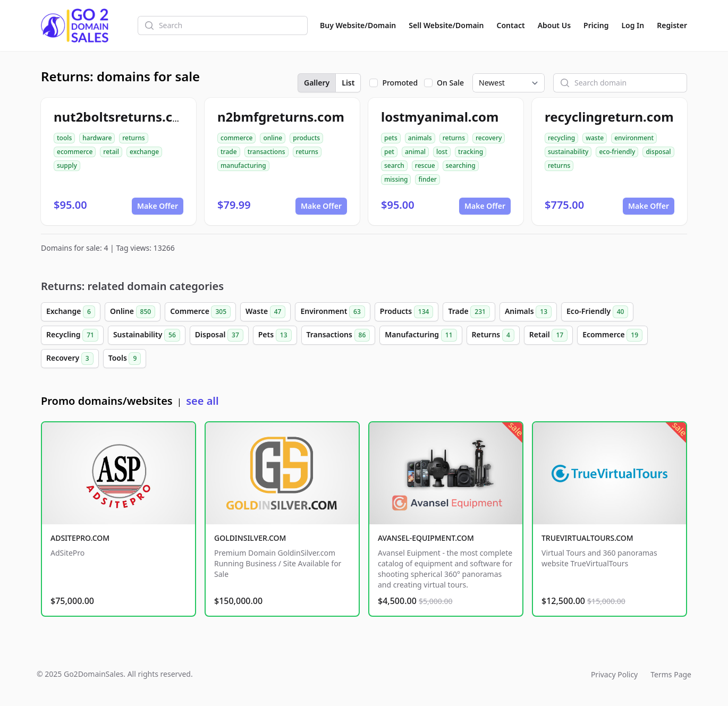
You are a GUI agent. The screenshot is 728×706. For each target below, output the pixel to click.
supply (67, 165)
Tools (125, 359)
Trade (469, 312)
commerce (236, 138)
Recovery (70, 359)
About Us (554, 25)
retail (111, 152)
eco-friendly (617, 152)
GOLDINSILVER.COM (250, 538)
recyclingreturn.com (609, 117)
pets (391, 138)
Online (133, 312)
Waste (265, 312)
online (273, 138)
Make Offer (158, 206)
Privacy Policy (614, 674)
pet (389, 152)
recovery (489, 138)
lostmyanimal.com (440, 117)
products (306, 138)
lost (442, 152)
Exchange (71, 312)
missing (396, 179)
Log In (633, 25)
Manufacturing (421, 335)
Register (672, 25)
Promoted (400, 83)
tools (64, 138)
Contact (511, 25)
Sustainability (147, 335)
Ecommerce (612, 335)
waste (595, 138)
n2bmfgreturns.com (281, 117)
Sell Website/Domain (446, 25)
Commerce (200, 312)
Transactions (338, 335)
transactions (266, 152)
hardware (97, 138)
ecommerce (75, 152)
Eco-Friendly (597, 312)
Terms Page (671, 674)
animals (420, 138)
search (394, 165)
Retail (548, 335)
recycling (561, 138)
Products (407, 312)
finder (427, 179)
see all (202, 401)
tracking (471, 152)
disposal (658, 152)
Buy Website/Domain (358, 25)
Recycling (72, 335)
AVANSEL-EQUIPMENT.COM (426, 538)
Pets (275, 335)
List (348, 83)
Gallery (317, 83)
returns (133, 138)
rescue (425, 165)
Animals (528, 312)
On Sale (450, 83)
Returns (493, 335)
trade (229, 152)
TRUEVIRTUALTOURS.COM (587, 538)
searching (461, 165)
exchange (144, 152)
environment (634, 138)
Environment (332, 312)
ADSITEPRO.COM (80, 538)
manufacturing (243, 165)
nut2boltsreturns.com (123, 117)
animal (415, 152)
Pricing (596, 25)
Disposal (219, 335)
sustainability (568, 152)
